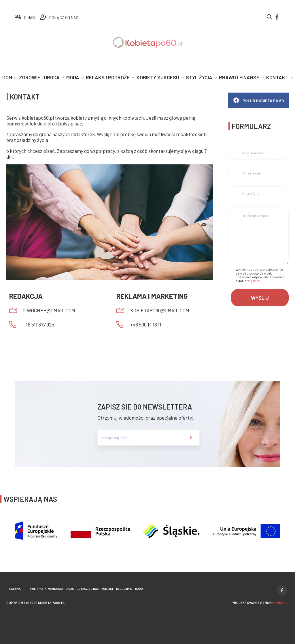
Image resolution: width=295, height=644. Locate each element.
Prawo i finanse (239, 77)
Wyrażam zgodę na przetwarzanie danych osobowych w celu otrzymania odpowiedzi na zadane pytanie (260, 275)
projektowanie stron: (260, 602)
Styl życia (199, 77)
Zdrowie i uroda (39, 77)
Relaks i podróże (108, 77)
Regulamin (124, 589)
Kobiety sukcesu (158, 77)
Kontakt (277, 77)
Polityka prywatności (47, 589)
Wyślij (260, 298)
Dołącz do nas (88, 589)
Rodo (139, 589)
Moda (73, 77)
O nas (70, 589)
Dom (7, 77)
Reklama (14, 589)
